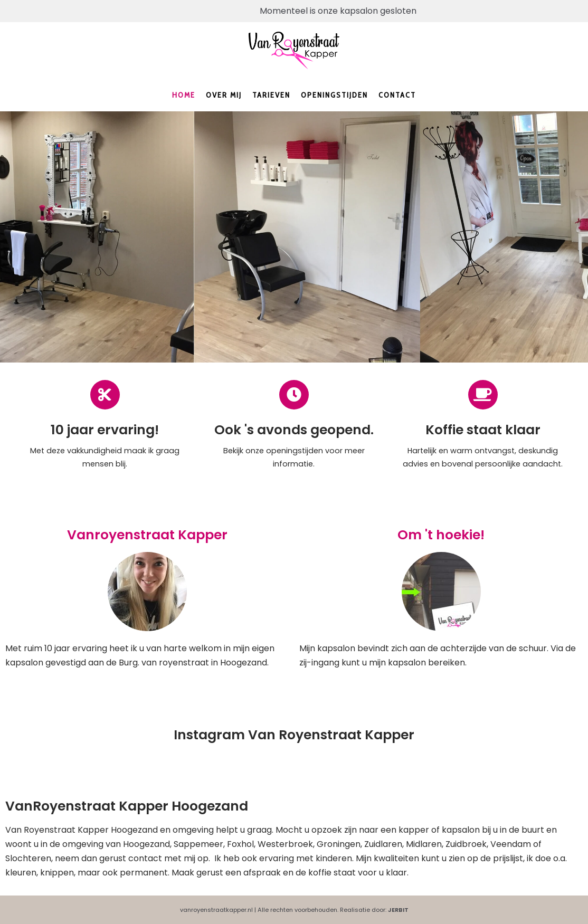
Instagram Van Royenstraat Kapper (294, 735)
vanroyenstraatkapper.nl (216, 910)
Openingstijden (334, 95)
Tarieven (271, 95)
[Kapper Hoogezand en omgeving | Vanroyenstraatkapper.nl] (294, 51)
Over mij (224, 95)
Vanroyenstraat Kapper (147, 535)
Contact (397, 95)
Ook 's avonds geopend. (294, 430)
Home (184, 95)
